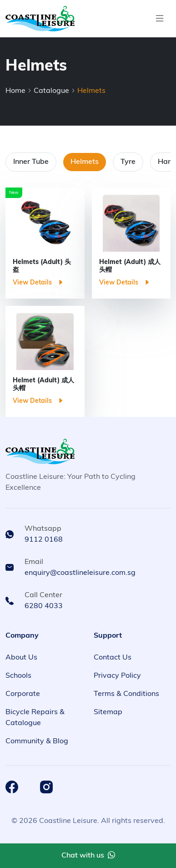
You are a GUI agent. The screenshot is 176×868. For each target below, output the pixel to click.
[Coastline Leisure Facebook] (12, 787)
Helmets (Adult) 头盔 (42, 266)
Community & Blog (37, 741)
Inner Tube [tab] (31, 162)
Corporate (23, 694)
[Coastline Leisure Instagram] (46, 787)
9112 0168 (44, 540)
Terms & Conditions (126, 694)
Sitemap (108, 712)
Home (15, 91)
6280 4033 (44, 606)
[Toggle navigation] (160, 19)
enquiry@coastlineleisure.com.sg (80, 573)
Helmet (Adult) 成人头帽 (130, 266)
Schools (18, 676)
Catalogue (51, 91)
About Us (21, 658)
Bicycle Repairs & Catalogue (35, 718)
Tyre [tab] (128, 162)
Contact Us (113, 658)
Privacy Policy (117, 676)
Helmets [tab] (85, 162)
